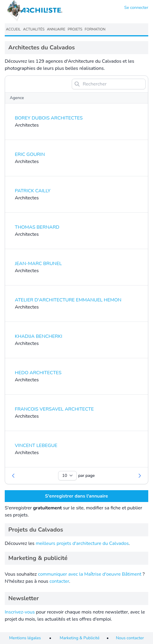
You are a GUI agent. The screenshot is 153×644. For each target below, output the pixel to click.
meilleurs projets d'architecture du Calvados (82, 543)
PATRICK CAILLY (33, 191)
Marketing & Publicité (79, 638)
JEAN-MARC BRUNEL (38, 264)
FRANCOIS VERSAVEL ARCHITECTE (54, 409)
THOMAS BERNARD (37, 227)
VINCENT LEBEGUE (36, 446)
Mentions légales (25, 638)
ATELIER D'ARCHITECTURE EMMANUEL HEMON (68, 300)
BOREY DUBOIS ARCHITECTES (49, 118)
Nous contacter (130, 638)
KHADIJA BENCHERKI (39, 336)
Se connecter (136, 8)
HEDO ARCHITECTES (38, 373)
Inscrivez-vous (20, 612)
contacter (59, 581)
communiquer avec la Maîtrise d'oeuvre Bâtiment (90, 574)
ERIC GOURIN (30, 154)
